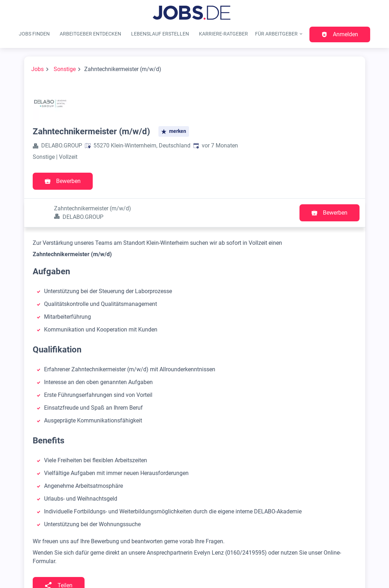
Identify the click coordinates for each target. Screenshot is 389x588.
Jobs (37, 69)
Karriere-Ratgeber (223, 34)
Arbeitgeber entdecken (90, 34)
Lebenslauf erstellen (160, 34)
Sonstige (65, 69)
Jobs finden (34, 34)
